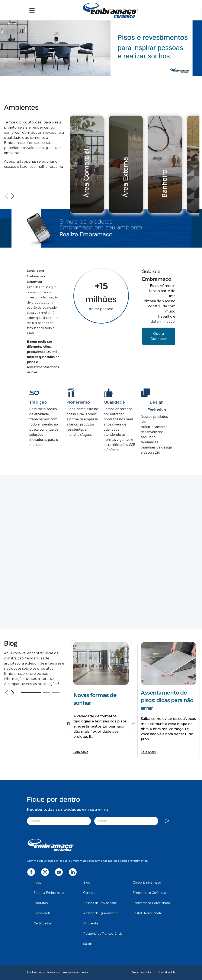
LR (173, 972)
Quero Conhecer (159, 336)
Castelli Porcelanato (147, 913)
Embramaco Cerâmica (149, 893)
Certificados (43, 923)
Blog (87, 883)
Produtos (41, 903)
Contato (89, 893)
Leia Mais (81, 752)
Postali (163, 972)
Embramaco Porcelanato (151, 903)
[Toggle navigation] (32, 10)
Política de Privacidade (100, 903)
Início (38, 883)
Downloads (42, 913)
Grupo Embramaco (147, 883)
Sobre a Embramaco (49, 893)
